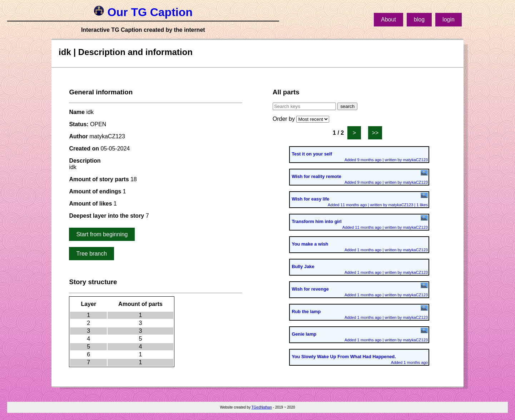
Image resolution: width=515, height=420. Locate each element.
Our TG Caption (143, 12)
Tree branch (91, 254)
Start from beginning (102, 234)
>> (375, 133)
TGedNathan (261, 407)
